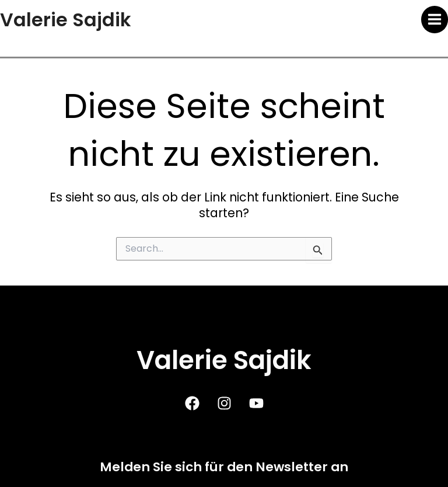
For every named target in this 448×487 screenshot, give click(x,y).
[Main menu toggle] (435, 20)
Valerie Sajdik (66, 20)
